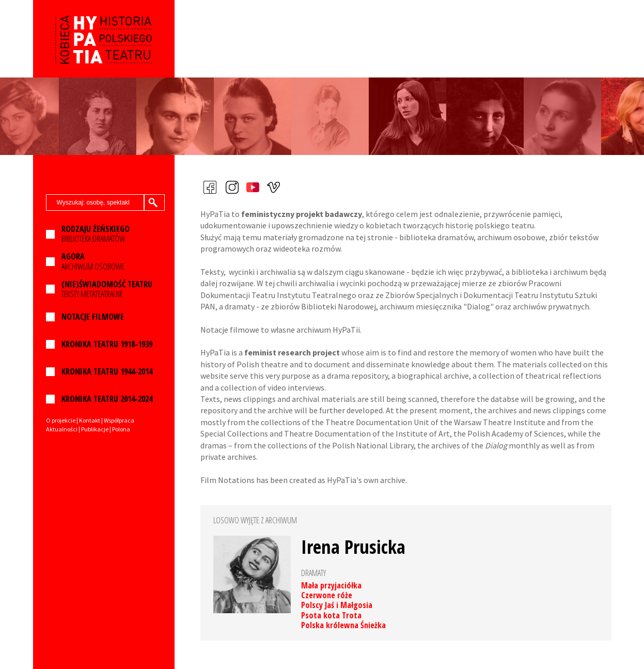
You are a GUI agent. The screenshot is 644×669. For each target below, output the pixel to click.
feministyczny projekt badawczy (302, 214)
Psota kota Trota (331, 615)
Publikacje (95, 429)
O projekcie (61, 420)
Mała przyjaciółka (331, 585)
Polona (121, 429)
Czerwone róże (327, 595)
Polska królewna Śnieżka (343, 625)
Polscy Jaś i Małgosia (337, 605)
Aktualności (62, 429)
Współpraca (119, 420)
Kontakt (90, 420)
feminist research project (292, 352)
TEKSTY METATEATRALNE (107, 289)
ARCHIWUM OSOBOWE (93, 261)
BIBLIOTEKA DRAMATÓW (96, 234)
